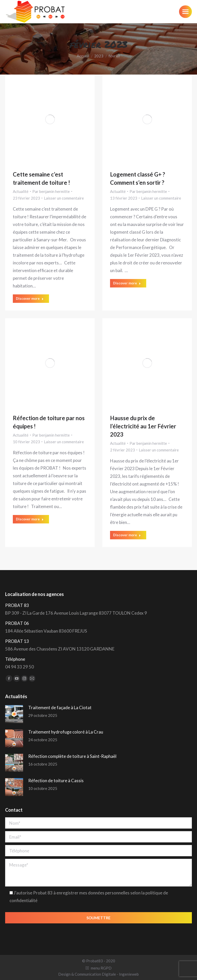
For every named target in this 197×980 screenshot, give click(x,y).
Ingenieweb (129, 974)
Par (51, 191)
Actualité (21, 191)
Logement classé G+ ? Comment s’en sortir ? (137, 178)
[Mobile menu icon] (185, 12)
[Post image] (14, 714)
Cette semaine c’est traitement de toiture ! (41, 178)
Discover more (30, 298)
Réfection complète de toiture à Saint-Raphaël (72, 756)
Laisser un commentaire (64, 198)
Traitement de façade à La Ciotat (60, 708)
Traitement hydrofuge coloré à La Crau (66, 732)
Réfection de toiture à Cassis (56, 781)
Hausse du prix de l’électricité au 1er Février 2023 (143, 426)
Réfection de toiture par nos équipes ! (49, 422)
